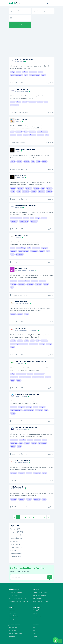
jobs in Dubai (12, 610)
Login (47, 3)
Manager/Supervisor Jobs (15, 634)
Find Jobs (20, 25)
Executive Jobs (12, 631)
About (34, 634)
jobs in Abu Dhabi (13, 616)
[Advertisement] (31, 43)
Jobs (34, 628)
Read (34, 631)
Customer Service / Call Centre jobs (18, 601)
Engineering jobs (37, 598)
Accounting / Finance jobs (16, 592)
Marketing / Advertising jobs (40, 601)
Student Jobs (12, 637)
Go (50, 577)
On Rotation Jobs (37, 616)
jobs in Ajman (12, 619)
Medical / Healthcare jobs (40, 595)
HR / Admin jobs (13, 595)
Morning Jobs (36, 610)
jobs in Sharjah (12, 613)
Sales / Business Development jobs (18, 598)
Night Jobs (35, 613)
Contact (35, 637)
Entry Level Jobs (13, 628)
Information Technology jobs (40, 592)
